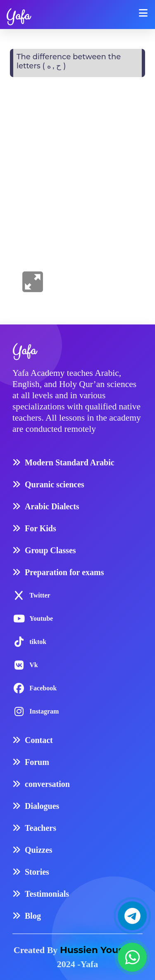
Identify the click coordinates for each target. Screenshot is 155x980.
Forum (37, 762)
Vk (33, 665)
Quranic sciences (55, 484)
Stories (37, 872)
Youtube (41, 618)
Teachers (41, 828)
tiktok (38, 642)
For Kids (41, 528)
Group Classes (50, 550)
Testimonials (47, 894)
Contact (39, 740)
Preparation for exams (64, 572)
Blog (33, 916)
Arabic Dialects (52, 506)
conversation (47, 784)
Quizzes (39, 850)
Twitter (40, 595)
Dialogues (42, 806)
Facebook (43, 688)
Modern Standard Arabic (70, 462)
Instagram (44, 711)
